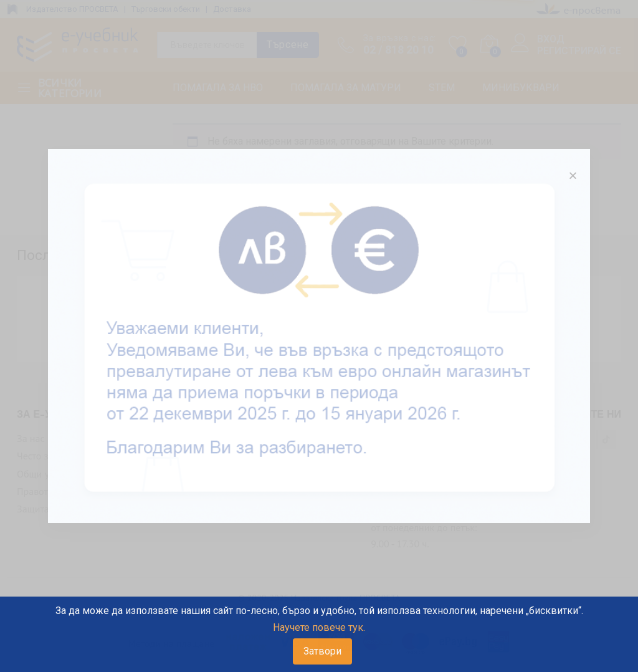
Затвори (322, 651)
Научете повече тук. (319, 627)
